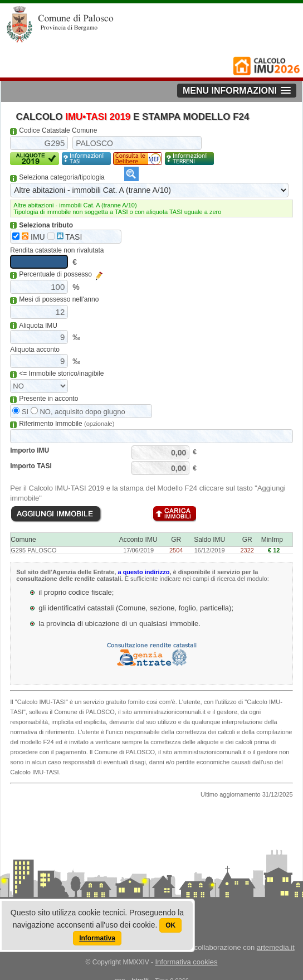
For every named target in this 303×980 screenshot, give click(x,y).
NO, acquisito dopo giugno (78, 412)
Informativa (97, 938)
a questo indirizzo (143, 572)
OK (170, 925)
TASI (65, 237)
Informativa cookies (186, 962)
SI (20, 412)
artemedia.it (276, 947)
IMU (28, 237)
